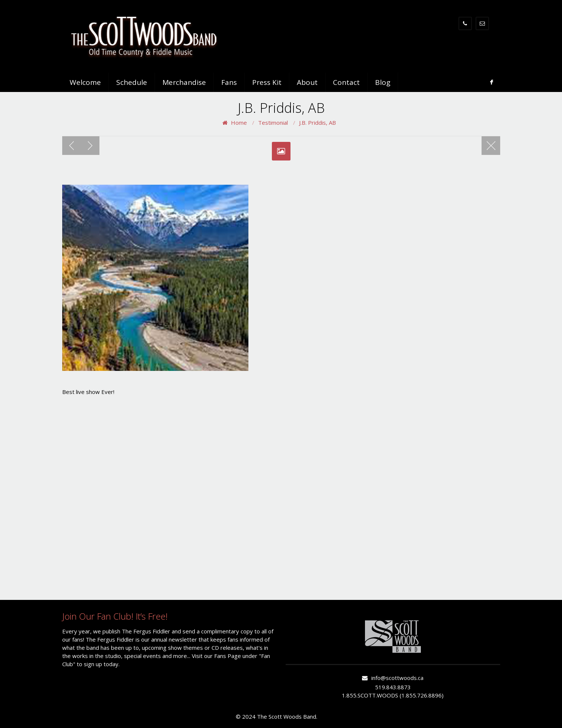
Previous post (72, 146)
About (307, 82)
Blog (383, 82)
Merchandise (184, 82)
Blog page (491, 146)
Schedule (132, 82)
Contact (346, 82)
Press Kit (267, 82)
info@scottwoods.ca (397, 678)
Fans (229, 82)
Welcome (85, 82)
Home (239, 123)
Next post (90, 146)
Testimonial (273, 123)
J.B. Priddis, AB (317, 123)
